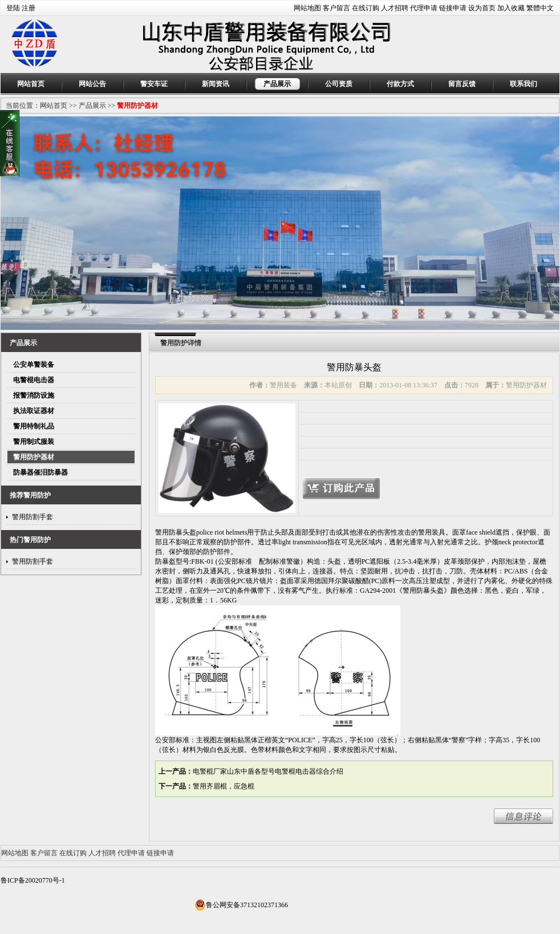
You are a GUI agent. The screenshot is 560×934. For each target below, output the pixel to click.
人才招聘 (395, 8)
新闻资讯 (216, 84)
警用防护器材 (137, 106)
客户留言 (336, 8)
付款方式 (400, 84)
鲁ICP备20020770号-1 (33, 880)
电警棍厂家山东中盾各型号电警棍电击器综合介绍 (268, 771)
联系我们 (524, 84)
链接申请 (453, 8)
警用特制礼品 (34, 426)
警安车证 (154, 84)
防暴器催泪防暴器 (40, 472)
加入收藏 (511, 8)
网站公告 (92, 84)
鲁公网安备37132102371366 (241, 905)
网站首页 (31, 84)
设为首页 (482, 8)
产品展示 (277, 84)
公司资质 (339, 84)
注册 (29, 8)
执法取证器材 (34, 411)
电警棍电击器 (34, 380)
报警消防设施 (34, 395)
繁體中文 (540, 8)
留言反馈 (462, 84)
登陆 (13, 8)
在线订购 (366, 8)
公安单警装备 (34, 365)
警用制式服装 (34, 442)
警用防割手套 (33, 517)
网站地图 (307, 8)
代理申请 (424, 8)
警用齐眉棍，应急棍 (224, 786)
